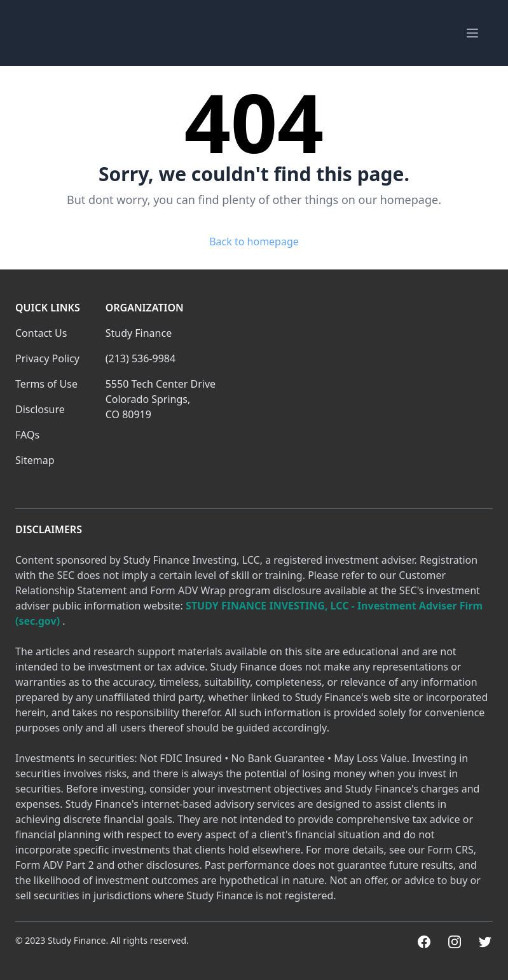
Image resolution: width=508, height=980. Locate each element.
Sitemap (35, 460)
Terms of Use (46, 384)
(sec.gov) (38, 621)
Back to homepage (254, 242)
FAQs (27, 435)
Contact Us (41, 333)
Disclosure (40, 409)
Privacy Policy (47, 358)
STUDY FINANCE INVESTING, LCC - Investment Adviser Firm (334, 606)
